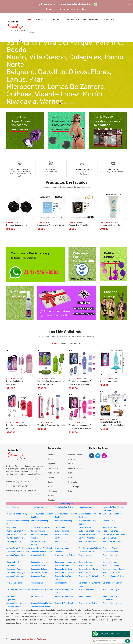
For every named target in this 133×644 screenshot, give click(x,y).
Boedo (50, 482)
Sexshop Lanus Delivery (113, 583)
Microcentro (53, 468)
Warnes (51, 496)
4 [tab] (67, 103)
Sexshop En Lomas (87, 562)
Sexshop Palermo (14, 607)
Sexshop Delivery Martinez (42, 603)
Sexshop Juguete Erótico (114, 576)
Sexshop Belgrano (110, 552)
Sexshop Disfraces (14, 583)
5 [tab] (69, 103)
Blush (54, 343)
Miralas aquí (110, 297)
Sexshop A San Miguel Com (18, 552)
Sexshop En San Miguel (16, 573)
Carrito (33, 33)
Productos (57, 19)
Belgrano (51, 464)
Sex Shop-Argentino (87, 542)
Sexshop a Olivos (110, 548)
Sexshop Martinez (86, 590)
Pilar (70, 491)
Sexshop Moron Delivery (16, 603)
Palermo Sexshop (110, 527)
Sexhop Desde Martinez (113, 542)
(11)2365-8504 (23, 482)
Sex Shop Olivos (61, 542)
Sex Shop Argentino (87, 538)
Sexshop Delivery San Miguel (18, 590)
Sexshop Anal (60, 552)
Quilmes (72, 459)
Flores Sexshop (13, 507)
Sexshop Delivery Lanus (113, 603)
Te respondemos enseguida (24, 258)
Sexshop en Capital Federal (114, 569)
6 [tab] (71, 103)
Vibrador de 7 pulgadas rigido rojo (51, 425)
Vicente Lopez (74, 487)
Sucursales (73, 19)
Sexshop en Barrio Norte (89, 576)
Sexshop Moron (37, 596)
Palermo (51, 455)
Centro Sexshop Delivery (17, 514)
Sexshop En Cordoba (63, 569)
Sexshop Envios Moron (16, 576)
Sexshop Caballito (38, 555)
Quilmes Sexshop (38, 531)
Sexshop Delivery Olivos (64, 596)
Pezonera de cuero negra (17, 225)
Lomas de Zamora (76, 455)
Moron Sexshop (109, 521)
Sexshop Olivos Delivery (89, 603)
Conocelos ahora (101, 134)
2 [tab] (62, 103)
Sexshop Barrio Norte (88, 552)
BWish (63, 343)
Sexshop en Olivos (38, 566)
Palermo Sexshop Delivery (17, 531)
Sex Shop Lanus (109, 538)
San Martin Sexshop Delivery (115, 534)
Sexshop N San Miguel (64, 603)
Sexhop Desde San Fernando (18, 548)
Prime (51, 223)
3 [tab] (65, 103)
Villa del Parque (54, 473)
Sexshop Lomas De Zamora (42, 590)
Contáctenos (108, 19)
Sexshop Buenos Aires (16, 555)
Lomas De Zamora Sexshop (114, 514)
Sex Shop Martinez (14, 542)
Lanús (71, 473)
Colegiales (52, 500)
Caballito (51, 477)
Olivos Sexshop (85, 527)
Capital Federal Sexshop (17, 538)
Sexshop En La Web (111, 566)
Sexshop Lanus (37, 583)
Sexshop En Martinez (39, 562)
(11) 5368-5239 (23, 486)
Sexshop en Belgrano (39, 576)
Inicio (30, 19)
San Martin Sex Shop (39, 534)
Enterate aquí (79, 266)
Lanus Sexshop (85, 507)
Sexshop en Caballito (39, 573)
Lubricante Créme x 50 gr (110, 225)
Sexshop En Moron (110, 562)
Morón (71, 464)
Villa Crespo (52, 491)
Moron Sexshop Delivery (40, 527)
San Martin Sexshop (63, 534)
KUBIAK (18, 223)
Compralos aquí (18, 297)
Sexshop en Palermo (15, 569)
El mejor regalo (49, 297)
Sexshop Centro (85, 555)
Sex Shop (35, 538)
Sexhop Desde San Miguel (41, 548)
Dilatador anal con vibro (109, 381)
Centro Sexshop (61, 527)
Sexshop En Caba (86, 573)
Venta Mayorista (91, 19)
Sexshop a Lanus (62, 548)
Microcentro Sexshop (39, 521)
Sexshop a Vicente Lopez (41, 552)
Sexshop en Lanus (14, 566)
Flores (50, 487)
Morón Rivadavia (75, 468)
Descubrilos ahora (19, 130)
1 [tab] (60, 103)
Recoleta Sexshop (110, 531)
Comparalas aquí (112, 262)
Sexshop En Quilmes (39, 569)
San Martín (73, 482)
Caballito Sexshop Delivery (90, 548)
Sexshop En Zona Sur (112, 573)
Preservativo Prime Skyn (79, 225)
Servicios (41, 19)
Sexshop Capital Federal (65, 555)
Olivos (71, 477)
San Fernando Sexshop (16, 534)
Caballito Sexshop (14, 562)
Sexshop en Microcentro (65, 562)
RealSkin (115, 223)
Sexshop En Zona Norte (64, 573)
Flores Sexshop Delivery (65, 507)
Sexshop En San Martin (88, 569)
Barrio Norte (53, 459)
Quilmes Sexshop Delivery (89, 531)
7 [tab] (73, 103)
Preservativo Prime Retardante (51, 225)
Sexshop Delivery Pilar (112, 590)
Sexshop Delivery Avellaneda (34, 639)
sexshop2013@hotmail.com (24, 491)
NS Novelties (76, 343)
